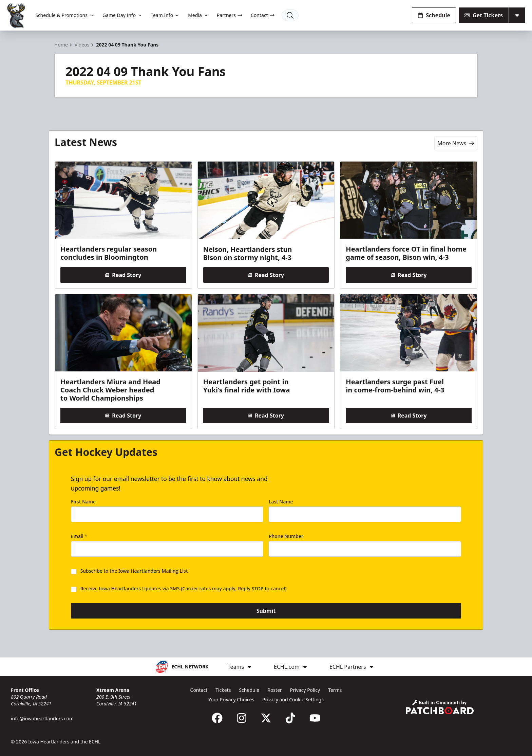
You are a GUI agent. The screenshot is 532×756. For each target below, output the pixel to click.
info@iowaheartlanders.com (42, 718)
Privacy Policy (305, 690)
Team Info (165, 15)
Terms (335, 690)
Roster (275, 690)
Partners (230, 15)
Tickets (223, 690)
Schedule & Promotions (65, 15)
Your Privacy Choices (231, 699)
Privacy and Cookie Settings (293, 699)
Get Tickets (484, 15)
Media (198, 15)
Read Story (123, 275)
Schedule (434, 15)
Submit (266, 611)
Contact (263, 15)
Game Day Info (122, 15)
